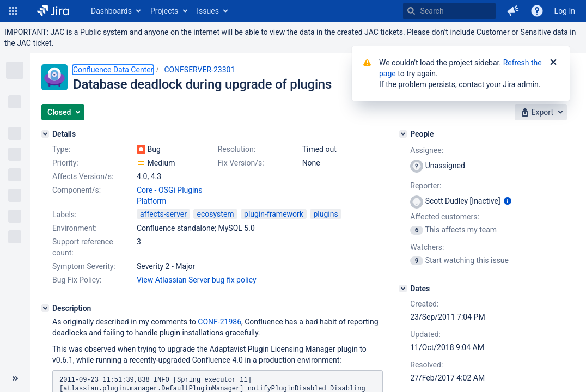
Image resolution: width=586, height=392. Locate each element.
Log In (565, 11)
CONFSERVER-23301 (199, 70)
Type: (61, 149)
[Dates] (403, 289)
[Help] (537, 11)
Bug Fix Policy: (77, 280)
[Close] (553, 63)
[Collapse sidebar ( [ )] (15, 378)
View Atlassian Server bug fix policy (197, 280)
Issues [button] (208, 11)
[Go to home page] (53, 11)
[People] (403, 134)
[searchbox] (449, 11)
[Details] (45, 134)
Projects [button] (164, 11)
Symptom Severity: (84, 266)
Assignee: (427, 150)
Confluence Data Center (113, 70)
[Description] (45, 308)
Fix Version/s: (241, 163)
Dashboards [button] (111, 11)
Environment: (75, 228)
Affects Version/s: (83, 176)
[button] (13, 11)
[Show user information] (508, 201)
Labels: (64, 215)
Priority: (65, 163)
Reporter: (426, 186)
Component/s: (77, 190)
